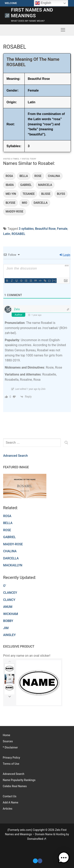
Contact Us (10, 796)
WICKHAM (11, 614)
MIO (25, 203)
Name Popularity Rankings (19, 780)
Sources (8, 741)
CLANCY (9, 600)
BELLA (24, 176)
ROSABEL (18, 234)
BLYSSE (11, 203)
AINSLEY (9, 635)
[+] (54, 280)
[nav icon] (63, 30)
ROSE (38, 176)
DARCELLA (41, 203)
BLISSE (46, 194)
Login (65, 255)
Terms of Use (11, 764)
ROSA (9, 176)
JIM (6, 628)
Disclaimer (11, 747)
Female (62, 229)
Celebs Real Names (15, 786)
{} (50, 280)
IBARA (10, 185)
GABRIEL (26, 185)
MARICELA (45, 185)
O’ (5, 586)
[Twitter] (35, 861)
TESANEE (29, 194)
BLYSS (61, 194)
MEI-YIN (11, 194)
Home (7, 735)
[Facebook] (40, 861)
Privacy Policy (11, 758)
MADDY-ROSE (15, 212)
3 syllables (26, 229)
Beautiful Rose (45, 229)
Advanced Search (15, 456)
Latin (7, 234)
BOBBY (8, 621)
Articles (7, 809)
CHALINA (54, 176)
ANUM (8, 607)
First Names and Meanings (32, 13)
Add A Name (10, 802)
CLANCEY (10, 593)
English (43, 3)
